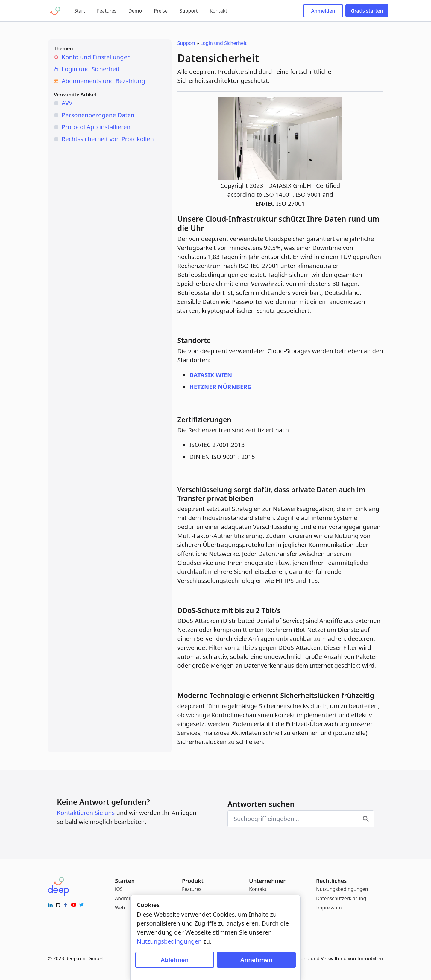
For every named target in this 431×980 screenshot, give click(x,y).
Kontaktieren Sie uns (86, 813)
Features (107, 11)
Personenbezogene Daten (98, 115)
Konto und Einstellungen (96, 57)
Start (80, 11)
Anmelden (323, 11)
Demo (135, 11)
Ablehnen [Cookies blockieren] (175, 960)
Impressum (329, 908)
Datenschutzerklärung (341, 898)
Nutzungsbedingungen (342, 889)
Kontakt (218, 11)
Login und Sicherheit (91, 69)
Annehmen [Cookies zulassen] (256, 960)
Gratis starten (367, 11)
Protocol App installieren (96, 127)
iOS (119, 889)
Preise (161, 11)
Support (189, 11)
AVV (67, 103)
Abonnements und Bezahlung (103, 81)
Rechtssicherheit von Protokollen (108, 139)
